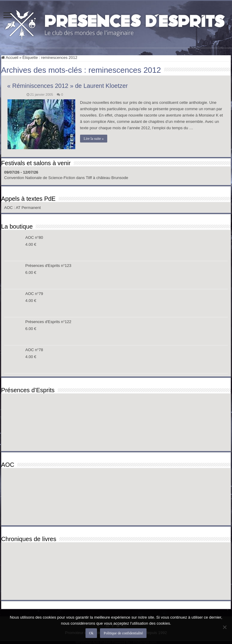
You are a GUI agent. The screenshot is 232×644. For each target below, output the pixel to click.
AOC (9, 208)
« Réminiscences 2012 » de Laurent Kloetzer (68, 86)
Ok (91, 633)
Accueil (10, 58)
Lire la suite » (94, 139)
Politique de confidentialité (123, 633)
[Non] (224, 627)
